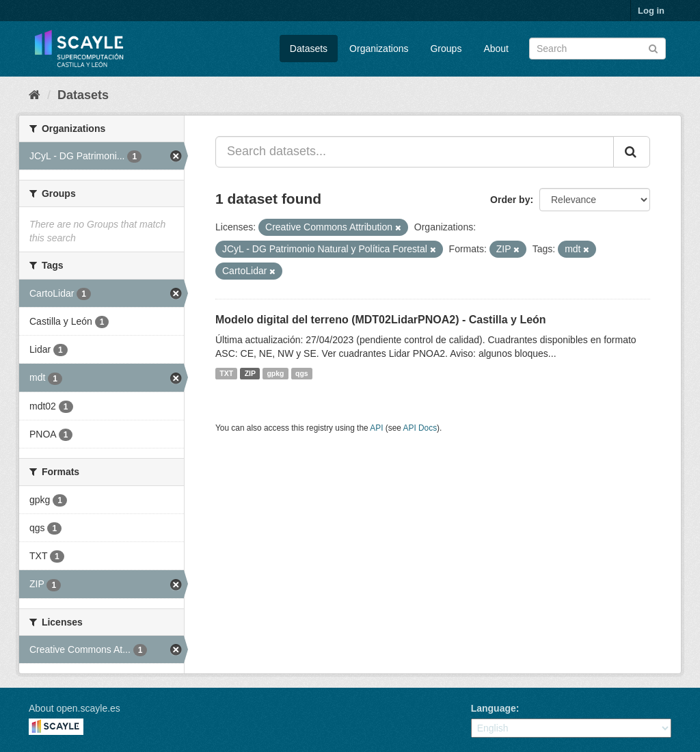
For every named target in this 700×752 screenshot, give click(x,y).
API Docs (420, 428)
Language (494, 708)
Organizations (379, 49)
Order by (510, 200)
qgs (302, 373)
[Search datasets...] (415, 152)
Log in (651, 11)
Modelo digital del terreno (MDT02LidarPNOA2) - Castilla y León (381, 320)
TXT (226, 373)
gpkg (275, 373)
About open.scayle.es (75, 708)
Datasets (309, 49)
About (496, 49)
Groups (446, 49)
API (376, 428)
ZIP (250, 373)
